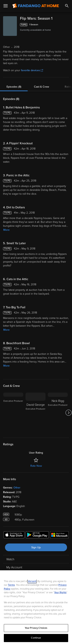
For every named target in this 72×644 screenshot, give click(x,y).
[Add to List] (67, 25)
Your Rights (60, 592)
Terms (11, 585)
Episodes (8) (14, 87)
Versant (32, 581)
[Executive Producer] (13, 413)
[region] (36, 607)
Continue (36, 638)
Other (17, 488)
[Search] (67, 6)
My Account (14, 567)
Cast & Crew (41, 87)
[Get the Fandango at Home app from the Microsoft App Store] (59, 535)
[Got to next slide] (68, 413)
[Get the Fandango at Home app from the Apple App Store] (14, 535)
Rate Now (36, 466)
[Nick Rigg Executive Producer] (58, 413)
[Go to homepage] (36, 6)
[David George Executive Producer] (36, 413)
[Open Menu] (6, 6)
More (6, 230)
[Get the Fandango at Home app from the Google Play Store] (37, 535)
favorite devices (32, 70)
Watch (10, 559)
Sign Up (36, 547)
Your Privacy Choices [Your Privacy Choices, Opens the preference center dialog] (36, 628)
